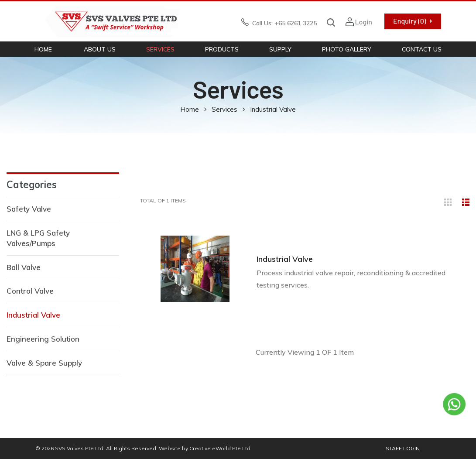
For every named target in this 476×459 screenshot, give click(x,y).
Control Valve (30, 291)
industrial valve (273, 109)
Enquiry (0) (409, 21)
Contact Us (422, 49)
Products (222, 49)
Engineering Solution (43, 339)
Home (43, 49)
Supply (280, 49)
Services (160, 49)
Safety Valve (29, 209)
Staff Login (403, 448)
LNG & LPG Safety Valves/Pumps (38, 238)
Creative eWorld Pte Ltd (220, 448)
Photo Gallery (347, 49)
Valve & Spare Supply (44, 363)
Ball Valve (24, 267)
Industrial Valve (33, 315)
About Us (100, 49)
